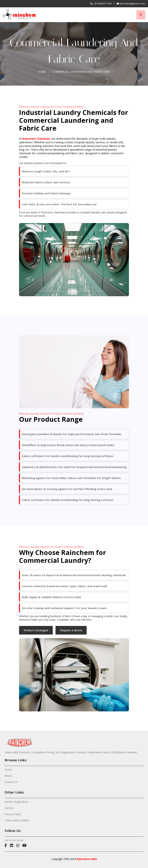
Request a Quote (71, 630)
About (8, 776)
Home (42, 72)
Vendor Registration (16, 802)
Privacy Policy (13, 814)
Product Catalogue (36, 630)
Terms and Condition (17, 820)
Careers (9, 808)
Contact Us (11, 782)
